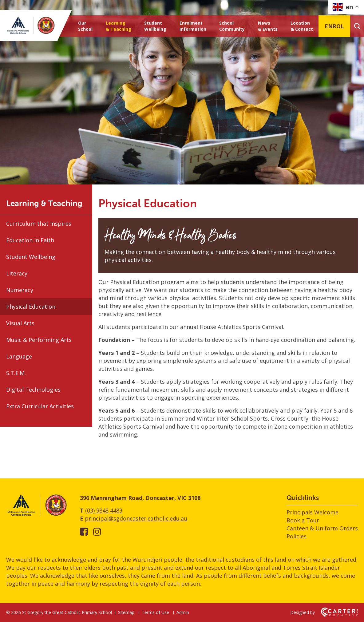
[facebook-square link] (84, 531)
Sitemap (126, 612)
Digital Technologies (33, 390)
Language (19, 356)
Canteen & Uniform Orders (322, 528)
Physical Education (31, 307)
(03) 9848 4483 (104, 510)
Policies (297, 536)
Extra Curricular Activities (40, 406)
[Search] (357, 26)
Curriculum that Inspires (39, 224)
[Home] (37, 515)
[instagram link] (97, 531)
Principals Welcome (313, 512)
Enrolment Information (193, 26)
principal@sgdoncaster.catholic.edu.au (136, 518)
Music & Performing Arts (39, 340)
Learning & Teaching (119, 26)
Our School (85, 26)
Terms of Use (155, 612)
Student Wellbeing (155, 26)
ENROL (334, 26)
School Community (232, 26)
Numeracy (20, 290)
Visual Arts (20, 323)
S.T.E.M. (16, 373)
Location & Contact (302, 26)
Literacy (17, 273)
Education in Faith (30, 240)
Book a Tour (303, 520)
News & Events (268, 26)
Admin (183, 612)
